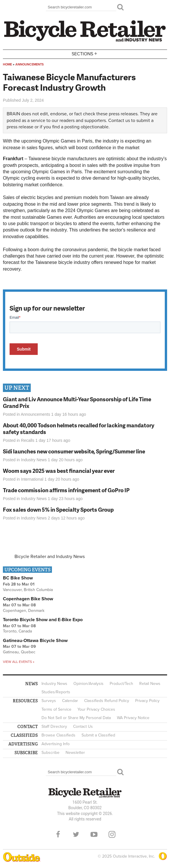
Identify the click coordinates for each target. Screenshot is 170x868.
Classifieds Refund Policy (107, 701)
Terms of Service (56, 709)
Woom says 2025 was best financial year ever (59, 471)
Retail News (150, 684)
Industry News (34, 460)
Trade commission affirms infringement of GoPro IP (66, 490)
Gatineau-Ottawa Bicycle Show (35, 641)
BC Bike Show (18, 578)
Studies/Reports (56, 692)
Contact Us (83, 726)
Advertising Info (56, 744)
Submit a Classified (98, 735)
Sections (85, 54)
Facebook (58, 834)
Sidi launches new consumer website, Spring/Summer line (74, 451)
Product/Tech (121, 684)
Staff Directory (54, 726)
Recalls (28, 440)
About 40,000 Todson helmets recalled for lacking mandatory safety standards (79, 428)
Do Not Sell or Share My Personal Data (76, 718)
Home (7, 64)
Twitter (76, 834)
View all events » (19, 662)
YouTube (94, 834)
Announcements (30, 64)
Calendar (70, 701)
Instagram (112, 834)
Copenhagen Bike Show (28, 599)
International (32, 479)
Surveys (49, 701)
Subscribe (50, 753)
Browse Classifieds (58, 735)
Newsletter (75, 753)
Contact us (119, 121)
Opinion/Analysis (88, 684)
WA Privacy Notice (133, 718)
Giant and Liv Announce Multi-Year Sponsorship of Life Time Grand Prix (77, 402)
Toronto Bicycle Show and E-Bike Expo (43, 620)
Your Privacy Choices (96, 709)
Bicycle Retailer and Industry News (50, 557)
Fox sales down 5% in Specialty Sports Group (58, 509)
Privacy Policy (147, 701)
